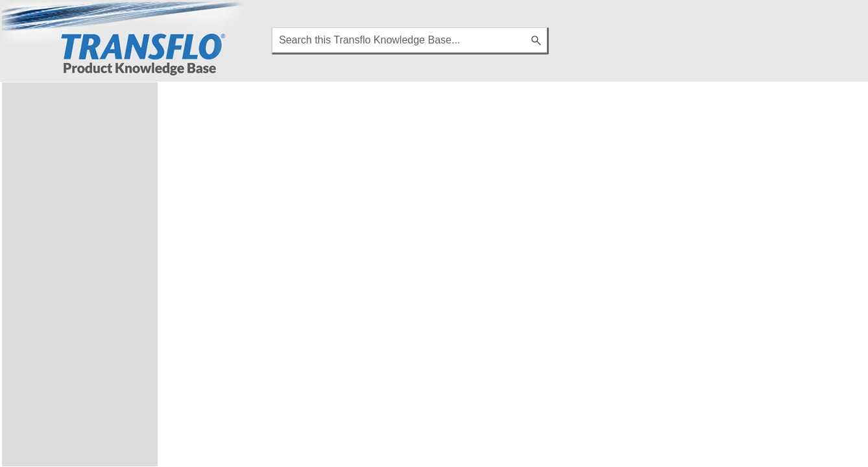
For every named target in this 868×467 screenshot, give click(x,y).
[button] (537, 41)
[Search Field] (410, 41)
